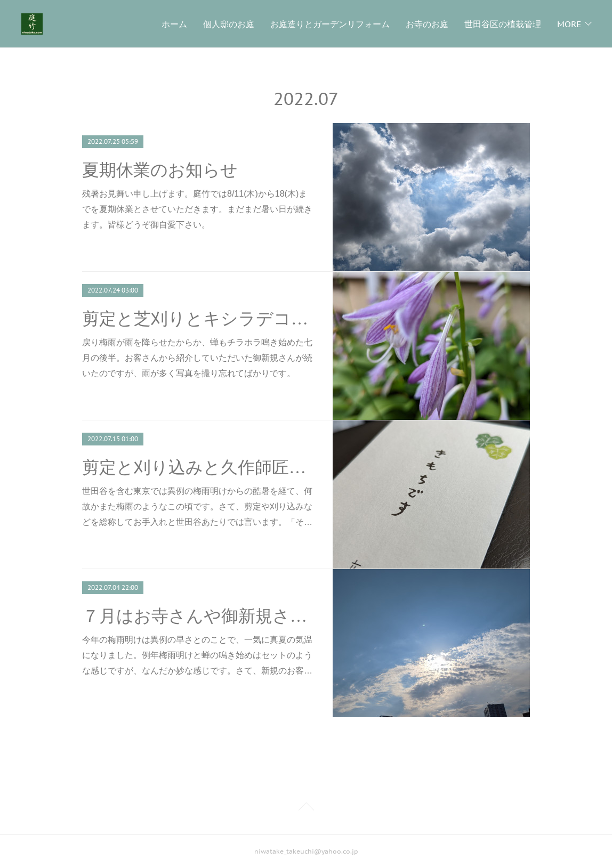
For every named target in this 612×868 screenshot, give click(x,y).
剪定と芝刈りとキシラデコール (198, 319)
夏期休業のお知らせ (160, 170)
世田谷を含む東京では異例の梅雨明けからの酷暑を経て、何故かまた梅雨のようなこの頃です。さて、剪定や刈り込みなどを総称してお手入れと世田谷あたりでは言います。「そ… (197, 506)
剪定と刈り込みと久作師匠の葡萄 (198, 467)
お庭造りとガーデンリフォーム (330, 24)
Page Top (306, 808)
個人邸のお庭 (229, 24)
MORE (569, 24)
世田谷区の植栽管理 (503, 24)
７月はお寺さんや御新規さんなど (198, 616)
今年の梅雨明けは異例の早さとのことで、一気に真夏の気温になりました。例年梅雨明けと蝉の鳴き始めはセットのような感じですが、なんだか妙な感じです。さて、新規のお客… (197, 655)
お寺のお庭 (427, 24)
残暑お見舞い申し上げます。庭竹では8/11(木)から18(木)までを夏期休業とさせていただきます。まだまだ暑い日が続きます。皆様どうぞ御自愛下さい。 (197, 209)
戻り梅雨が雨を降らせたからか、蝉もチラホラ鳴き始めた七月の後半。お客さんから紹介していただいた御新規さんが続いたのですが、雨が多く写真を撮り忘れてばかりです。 (197, 358)
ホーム (174, 24)
